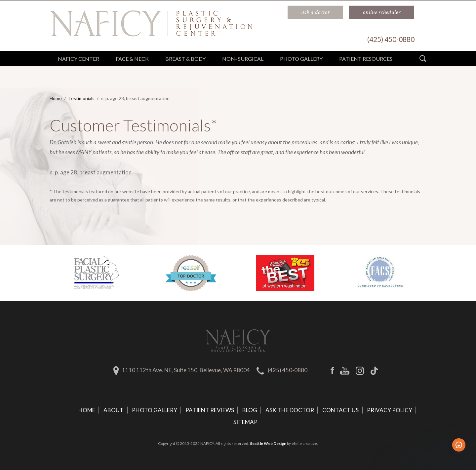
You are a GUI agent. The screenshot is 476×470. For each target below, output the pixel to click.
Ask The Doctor (290, 410)
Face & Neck (132, 59)
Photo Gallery (155, 410)
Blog (250, 410)
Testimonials (81, 98)
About (114, 410)
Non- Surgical (243, 59)
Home (56, 98)
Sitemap (245, 422)
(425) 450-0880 (288, 370)
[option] (97, 273)
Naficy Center (79, 59)
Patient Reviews (210, 410)
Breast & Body (185, 59)
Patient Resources (366, 59)
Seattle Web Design (268, 443)
